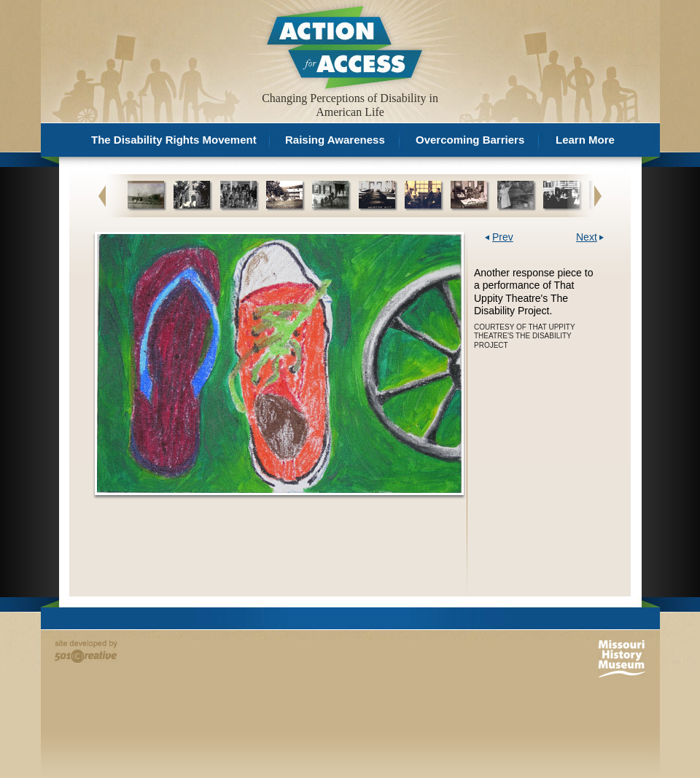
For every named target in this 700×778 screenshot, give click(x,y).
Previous (102, 195)
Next (598, 195)
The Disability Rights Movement (174, 140)
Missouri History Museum (622, 659)
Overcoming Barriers (470, 140)
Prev (503, 237)
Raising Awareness (335, 140)
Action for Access (343, 46)
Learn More (585, 140)
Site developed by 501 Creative (86, 651)
